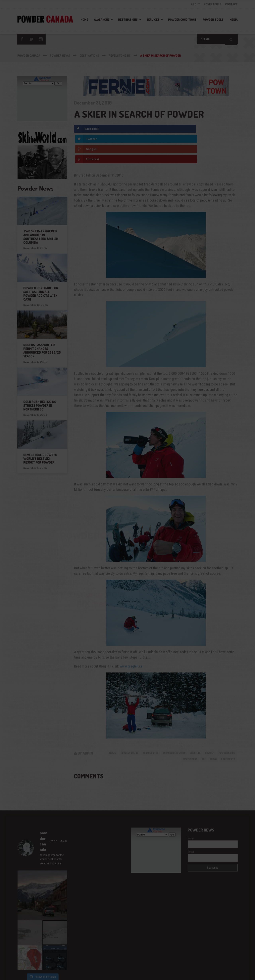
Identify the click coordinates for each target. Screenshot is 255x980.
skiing (210, 730)
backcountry (161, 723)
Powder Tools (213, 20)
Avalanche (102, 20)
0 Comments (227, 730)
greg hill (213, 723)
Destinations (128, 20)
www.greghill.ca (131, 636)
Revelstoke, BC (138, 723)
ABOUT (195, 4)
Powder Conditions (182, 20)
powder (230, 723)
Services (153, 20)
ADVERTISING (213, 4)
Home (84, 20)
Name (191, 809)
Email (191, 823)
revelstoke (184, 730)
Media (234, 20)
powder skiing (162, 730)
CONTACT (231, 4)
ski (199, 730)
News (119, 723)
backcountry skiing (189, 723)
